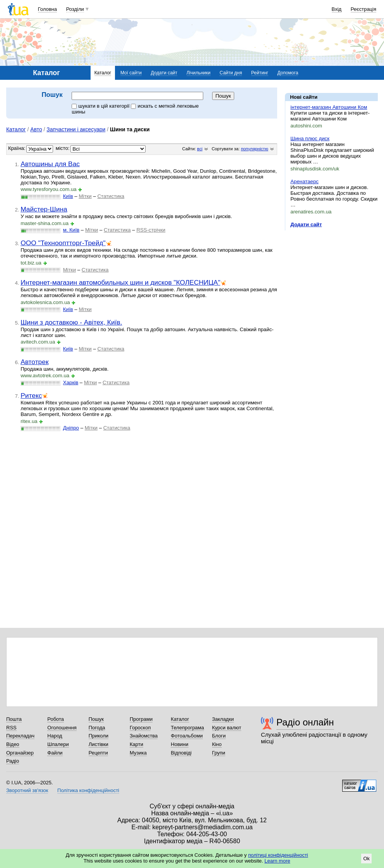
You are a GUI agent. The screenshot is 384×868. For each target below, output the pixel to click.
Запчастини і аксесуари (76, 129)
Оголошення (62, 728)
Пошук (96, 719)
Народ (55, 736)
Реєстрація (363, 9)
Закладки (223, 719)
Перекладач (20, 736)
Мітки (85, 196)
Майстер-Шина (44, 209)
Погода (97, 728)
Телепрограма (187, 728)
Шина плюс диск (310, 138)
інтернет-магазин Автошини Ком (329, 107)
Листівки (99, 744)
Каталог (103, 73)
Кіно (217, 744)
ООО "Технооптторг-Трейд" (63, 243)
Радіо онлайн (305, 722)
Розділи (75, 9)
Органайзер (20, 753)
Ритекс (31, 395)
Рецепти (98, 753)
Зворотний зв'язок (27, 790)
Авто (36, 129)
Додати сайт (164, 73)
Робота (56, 719)
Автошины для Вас (50, 164)
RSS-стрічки (151, 230)
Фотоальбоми (187, 736)
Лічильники (199, 73)
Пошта (14, 719)
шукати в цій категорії (101, 106)
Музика (138, 753)
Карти (136, 744)
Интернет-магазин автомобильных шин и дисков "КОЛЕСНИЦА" (120, 282)
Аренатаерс (304, 181)
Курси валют (227, 728)
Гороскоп (140, 728)
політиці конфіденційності (278, 855)
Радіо (13, 761)
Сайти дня (231, 73)
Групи (219, 753)
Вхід (337, 9)
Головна (47, 9)
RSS (11, 728)
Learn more (277, 861)
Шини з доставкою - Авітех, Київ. (71, 322)
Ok (366, 859)
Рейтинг (260, 73)
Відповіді (181, 753)
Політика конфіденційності (88, 790)
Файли (55, 753)
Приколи (99, 736)
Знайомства (144, 736)
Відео (13, 744)
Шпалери (58, 744)
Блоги (219, 736)
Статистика (111, 196)
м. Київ (71, 230)
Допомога (288, 73)
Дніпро (71, 428)
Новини (179, 744)
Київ (68, 196)
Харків (71, 382)
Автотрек (34, 362)
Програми (141, 719)
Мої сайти (131, 73)
